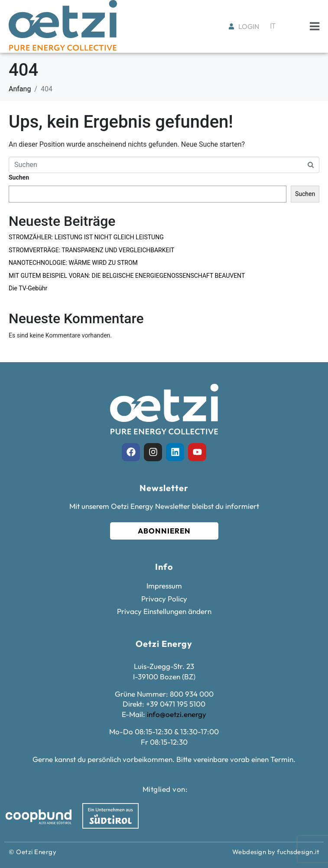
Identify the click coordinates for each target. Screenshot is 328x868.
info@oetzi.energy (177, 714)
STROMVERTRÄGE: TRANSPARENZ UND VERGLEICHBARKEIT (91, 250)
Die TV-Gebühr (28, 288)
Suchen (19, 177)
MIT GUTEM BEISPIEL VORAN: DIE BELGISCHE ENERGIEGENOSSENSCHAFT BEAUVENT (127, 276)
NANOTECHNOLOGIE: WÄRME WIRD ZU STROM (73, 263)
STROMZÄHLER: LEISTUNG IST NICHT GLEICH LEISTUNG (86, 237)
